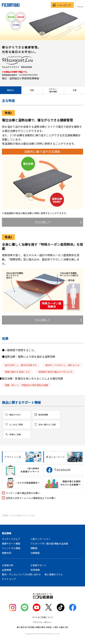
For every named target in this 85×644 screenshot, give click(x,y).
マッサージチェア (11, 539)
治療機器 (35, 553)
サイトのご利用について (42, 617)
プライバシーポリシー (42, 622)
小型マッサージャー (41, 539)
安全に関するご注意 (47, 424)
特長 (32, 90)
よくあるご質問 (16, 424)
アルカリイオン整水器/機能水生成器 (49, 543)
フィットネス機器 (11, 548)
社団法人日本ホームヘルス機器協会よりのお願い (31, 498)
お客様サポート (38, 565)
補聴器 (34, 548)
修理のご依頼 (15, 434)
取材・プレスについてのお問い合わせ (21, 574)
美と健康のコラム (54, 574)
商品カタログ (15, 415)
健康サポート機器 (11, 543)
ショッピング (64, 5)
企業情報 (6, 570)
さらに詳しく (42, 222)
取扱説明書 (43, 415)
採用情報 (35, 570)
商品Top (11, 90)
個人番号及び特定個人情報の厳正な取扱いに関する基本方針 (42, 627)
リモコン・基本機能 (53, 90)
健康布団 (6, 553)
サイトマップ (9, 579)
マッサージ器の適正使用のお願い (23, 493)
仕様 (75, 90)
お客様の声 (8, 565)
